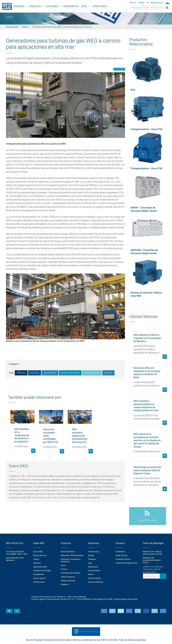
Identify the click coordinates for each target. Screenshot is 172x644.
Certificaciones (39, 582)
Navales (91, 555)
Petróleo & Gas (94, 552)
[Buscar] (167, 8)
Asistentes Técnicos (123, 559)
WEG (6, 6)
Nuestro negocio (40, 578)
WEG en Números (40, 555)
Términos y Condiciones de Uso (86, 640)
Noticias (133, 3)
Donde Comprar (121, 555)
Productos (35, 6)
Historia (36, 559)
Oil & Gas (35, 373)
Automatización (92, 373)
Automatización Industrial (70, 573)
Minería (91, 574)
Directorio (37, 563)
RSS (103, 640)
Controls (64, 569)
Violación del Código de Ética (126, 563)
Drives (63, 565)
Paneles (108, 373)
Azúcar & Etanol (94, 571)
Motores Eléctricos (70, 373)
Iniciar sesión (157, 3)
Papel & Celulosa (94, 578)
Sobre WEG (19, 6)
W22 (133, 90)
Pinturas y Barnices (68, 581)
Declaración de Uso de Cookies (58, 640)
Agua (90, 563)
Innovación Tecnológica (42, 571)
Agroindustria (93, 567)
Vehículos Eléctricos (96, 582)
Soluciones (52, 6)
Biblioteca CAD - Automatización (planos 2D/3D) (152, 560)
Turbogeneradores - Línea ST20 (146, 129)
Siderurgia (92, 559)
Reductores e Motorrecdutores (72, 555)
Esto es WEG (38, 552)
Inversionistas (71, 6)
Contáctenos (99, 6)
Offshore (21, 373)
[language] (168, 3)
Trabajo (141, 3)
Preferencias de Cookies (89, 631)
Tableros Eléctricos (68, 577)
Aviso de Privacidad (34, 640)
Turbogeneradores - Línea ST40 (146, 168)
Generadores (50, 373)
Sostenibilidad (39, 574)
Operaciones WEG (40, 567)
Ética (84, 6)
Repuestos (65, 584)
